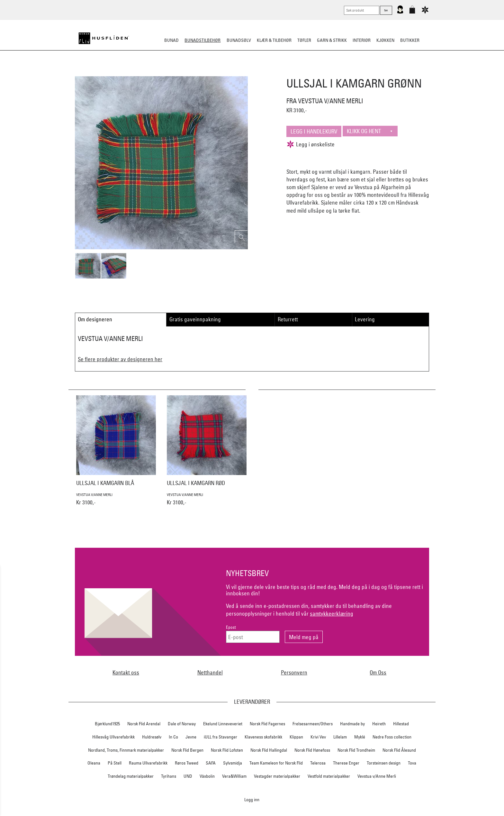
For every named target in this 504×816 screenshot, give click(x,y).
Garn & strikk (332, 40)
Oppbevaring (233, 72)
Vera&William (234, 776)
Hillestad (401, 724)
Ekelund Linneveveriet (223, 724)
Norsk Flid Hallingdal (269, 750)
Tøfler (304, 40)
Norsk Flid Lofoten (227, 750)
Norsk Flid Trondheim (356, 750)
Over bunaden (268, 72)
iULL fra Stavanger (221, 737)
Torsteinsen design (384, 763)
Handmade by (352, 724)
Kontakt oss (126, 672)
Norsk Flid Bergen (187, 750)
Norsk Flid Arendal (144, 724)
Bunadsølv (239, 40)
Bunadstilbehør (203, 40)
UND (188, 776)
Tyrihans (169, 776)
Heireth (379, 724)
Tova (412, 763)
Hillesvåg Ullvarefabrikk (113, 737)
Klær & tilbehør (274, 40)
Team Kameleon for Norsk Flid (276, 763)
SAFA (211, 763)
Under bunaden (307, 72)
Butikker (410, 40)
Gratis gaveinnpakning (195, 319)
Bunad (171, 40)
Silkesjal (203, 72)
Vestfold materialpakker (329, 776)
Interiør (362, 40)
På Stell (115, 763)
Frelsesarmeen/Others (313, 724)
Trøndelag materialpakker (131, 776)
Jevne (191, 737)
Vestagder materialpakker (277, 776)
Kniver (337, 72)
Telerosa (318, 763)
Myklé (360, 737)
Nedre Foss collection (392, 737)
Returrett (288, 319)
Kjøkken (385, 40)
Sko (133, 72)
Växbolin (207, 776)
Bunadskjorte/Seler (165, 72)
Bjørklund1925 (107, 724)
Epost (231, 627)
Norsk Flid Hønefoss (312, 750)
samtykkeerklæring (332, 614)
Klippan (296, 737)
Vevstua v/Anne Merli (377, 776)
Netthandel (210, 672)
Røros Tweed (187, 763)
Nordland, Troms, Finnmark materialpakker (126, 750)
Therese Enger (346, 763)
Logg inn (252, 799)
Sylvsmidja (233, 763)
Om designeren (95, 319)
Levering (365, 319)
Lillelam (340, 737)
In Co (173, 737)
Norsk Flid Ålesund (399, 750)
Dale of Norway (182, 724)
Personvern (294, 672)
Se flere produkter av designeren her (120, 359)
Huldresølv (152, 737)
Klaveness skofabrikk (263, 737)
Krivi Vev (318, 737)
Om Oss (378, 672)
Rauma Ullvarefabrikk (148, 763)
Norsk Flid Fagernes (267, 724)
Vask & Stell (362, 72)
